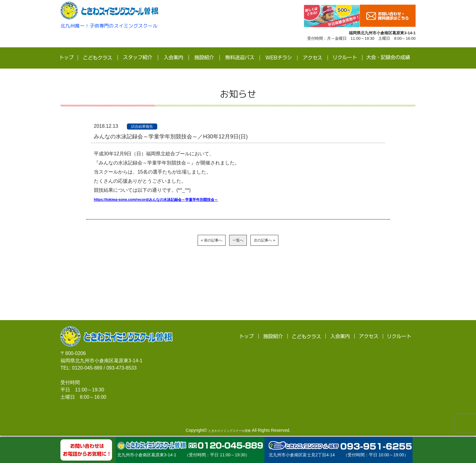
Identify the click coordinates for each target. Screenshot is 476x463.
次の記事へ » (290, 241)
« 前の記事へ (186, 241)
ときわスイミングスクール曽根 (229, 432)
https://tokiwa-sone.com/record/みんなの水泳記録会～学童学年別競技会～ (177, 199)
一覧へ (238, 241)
